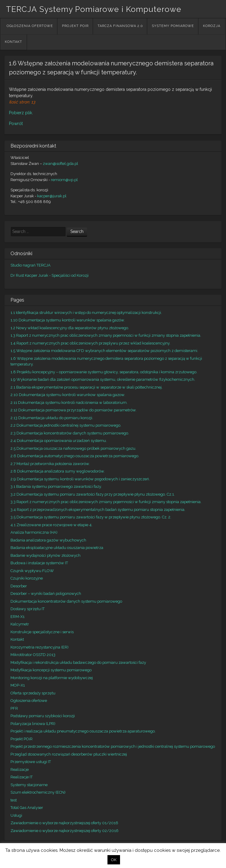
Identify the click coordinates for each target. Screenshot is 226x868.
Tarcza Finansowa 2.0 (120, 26)
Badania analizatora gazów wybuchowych (48, 540)
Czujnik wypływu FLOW (32, 571)
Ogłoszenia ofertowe (30, 26)
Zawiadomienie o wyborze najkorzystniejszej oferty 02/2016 (65, 831)
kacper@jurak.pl (52, 196)
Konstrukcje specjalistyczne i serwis (42, 632)
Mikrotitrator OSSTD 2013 (33, 655)
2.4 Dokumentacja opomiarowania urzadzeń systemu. (59, 441)
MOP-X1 (18, 685)
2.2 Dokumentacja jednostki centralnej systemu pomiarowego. (66, 425)
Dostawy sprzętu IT (28, 609)
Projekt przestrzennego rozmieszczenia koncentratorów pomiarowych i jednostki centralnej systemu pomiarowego (113, 746)
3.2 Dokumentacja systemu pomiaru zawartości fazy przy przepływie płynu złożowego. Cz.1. (93, 494)
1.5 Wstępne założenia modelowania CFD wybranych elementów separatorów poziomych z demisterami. (104, 351)
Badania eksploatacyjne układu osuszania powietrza (57, 548)
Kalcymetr (20, 624)
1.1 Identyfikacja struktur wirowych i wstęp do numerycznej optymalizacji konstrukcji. (86, 313)
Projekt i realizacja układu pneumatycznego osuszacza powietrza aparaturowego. (83, 731)
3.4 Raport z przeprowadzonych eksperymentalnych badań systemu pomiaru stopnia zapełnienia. (98, 510)
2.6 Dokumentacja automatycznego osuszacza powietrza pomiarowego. (75, 456)
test (14, 800)
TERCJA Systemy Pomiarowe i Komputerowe (94, 9)
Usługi (16, 815)
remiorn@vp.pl (64, 180)
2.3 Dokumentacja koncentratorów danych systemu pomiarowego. (70, 433)
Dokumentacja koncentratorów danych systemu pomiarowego (66, 601)
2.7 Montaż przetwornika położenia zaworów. (50, 464)
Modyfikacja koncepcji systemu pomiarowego (51, 670)
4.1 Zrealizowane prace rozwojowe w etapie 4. (51, 525)
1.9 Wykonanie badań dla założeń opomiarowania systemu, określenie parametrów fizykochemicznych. (103, 379)
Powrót (16, 124)
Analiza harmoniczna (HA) (34, 532)
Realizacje (20, 770)
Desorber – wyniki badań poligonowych (46, 594)
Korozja (212, 26)
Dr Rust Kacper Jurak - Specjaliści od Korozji (50, 275)
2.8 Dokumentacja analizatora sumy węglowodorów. (58, 471)
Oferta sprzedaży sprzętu (33, 693)
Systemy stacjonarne (29, 785)
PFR (14, 708)
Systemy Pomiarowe (173, 26)
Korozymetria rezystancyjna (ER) (40, 647)
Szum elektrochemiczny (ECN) (38, 792)
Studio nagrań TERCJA (31, 265)
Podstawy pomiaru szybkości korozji (43, 716)
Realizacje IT (22, 777)
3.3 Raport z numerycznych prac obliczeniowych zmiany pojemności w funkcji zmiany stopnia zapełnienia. (106, 502)
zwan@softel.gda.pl (60, 164)
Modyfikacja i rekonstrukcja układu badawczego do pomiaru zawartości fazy (78, 662)
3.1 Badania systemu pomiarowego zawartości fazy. (56, 486)
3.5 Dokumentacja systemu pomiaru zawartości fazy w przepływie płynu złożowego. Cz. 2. (91, 517)
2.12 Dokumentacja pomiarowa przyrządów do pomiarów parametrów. (73, 410)
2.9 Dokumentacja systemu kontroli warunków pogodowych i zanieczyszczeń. (80, 479)
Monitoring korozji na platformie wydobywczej (52, 678)
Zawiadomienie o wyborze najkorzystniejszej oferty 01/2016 (64, 823)
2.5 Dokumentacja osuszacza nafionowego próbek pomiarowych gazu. (73, 448)
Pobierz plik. (21, 113)
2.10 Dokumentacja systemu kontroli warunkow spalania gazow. (68, 395)
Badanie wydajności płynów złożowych (45, 555)
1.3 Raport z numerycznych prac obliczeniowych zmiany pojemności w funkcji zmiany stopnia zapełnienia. (106, 335)
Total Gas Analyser (27, 808)
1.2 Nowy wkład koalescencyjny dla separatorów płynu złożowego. (70, 328)
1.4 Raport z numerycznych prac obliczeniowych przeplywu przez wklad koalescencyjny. (90, 343)
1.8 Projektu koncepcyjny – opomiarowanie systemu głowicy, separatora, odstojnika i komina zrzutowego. (104, 372)
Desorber (19, 586)
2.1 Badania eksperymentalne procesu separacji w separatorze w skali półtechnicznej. (87, 387)
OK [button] (114, 860)
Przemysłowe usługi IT (31, 762)
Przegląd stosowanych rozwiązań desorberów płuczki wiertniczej (69, 754)
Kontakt (13, 42)
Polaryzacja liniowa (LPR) (33, 724)
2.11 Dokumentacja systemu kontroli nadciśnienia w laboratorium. (69, 403)
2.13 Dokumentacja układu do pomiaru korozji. (52, 418)
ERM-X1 (18, 617)
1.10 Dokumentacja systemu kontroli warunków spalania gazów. (68, 320)
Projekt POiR (75, 26)
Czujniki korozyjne (27, 578)
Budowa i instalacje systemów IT (39, 563)
